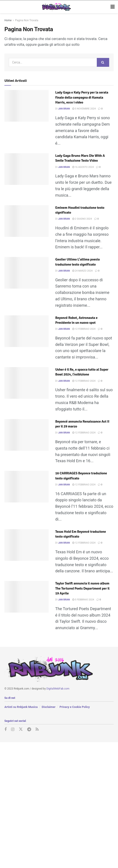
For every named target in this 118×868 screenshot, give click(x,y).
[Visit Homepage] (56, 7)
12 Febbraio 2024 (84, 329)
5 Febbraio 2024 (83, 600)
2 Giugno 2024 (82, 219)
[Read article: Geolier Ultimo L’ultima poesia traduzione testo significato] (27, 273)
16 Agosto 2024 (83, 167)
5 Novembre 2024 (84, 109)
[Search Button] (103, 62)
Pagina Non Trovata (27, 20)
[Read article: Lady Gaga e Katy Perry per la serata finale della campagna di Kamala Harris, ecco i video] (27, 106)
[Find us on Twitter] (21, 730)
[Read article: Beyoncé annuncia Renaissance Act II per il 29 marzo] (27, 435)
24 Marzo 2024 (82, 271)
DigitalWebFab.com (58, 689)
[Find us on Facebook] (6, 730)
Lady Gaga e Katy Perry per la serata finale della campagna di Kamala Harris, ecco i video (82, 97)
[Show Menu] (113, 7)
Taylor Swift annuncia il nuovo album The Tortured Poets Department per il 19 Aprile (82, 588)
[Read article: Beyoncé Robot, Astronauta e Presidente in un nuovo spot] (27, 331)
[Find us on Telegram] (29, 730)
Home (8, 20)
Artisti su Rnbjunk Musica (21, 707)
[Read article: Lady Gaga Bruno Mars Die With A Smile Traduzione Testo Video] (27, 169)
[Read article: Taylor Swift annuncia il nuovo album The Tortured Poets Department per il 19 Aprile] (27, 597)
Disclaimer (49, 707)
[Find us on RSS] (37, 730)
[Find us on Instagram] (13, 730)
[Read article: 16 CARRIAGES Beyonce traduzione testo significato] (27, 487)
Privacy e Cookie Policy (75, 707)
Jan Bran (64, 109)
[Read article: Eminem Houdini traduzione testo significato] (27, 221)
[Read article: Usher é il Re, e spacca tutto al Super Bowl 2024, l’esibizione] (27, 383)
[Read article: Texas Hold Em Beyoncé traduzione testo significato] (27, 545)
